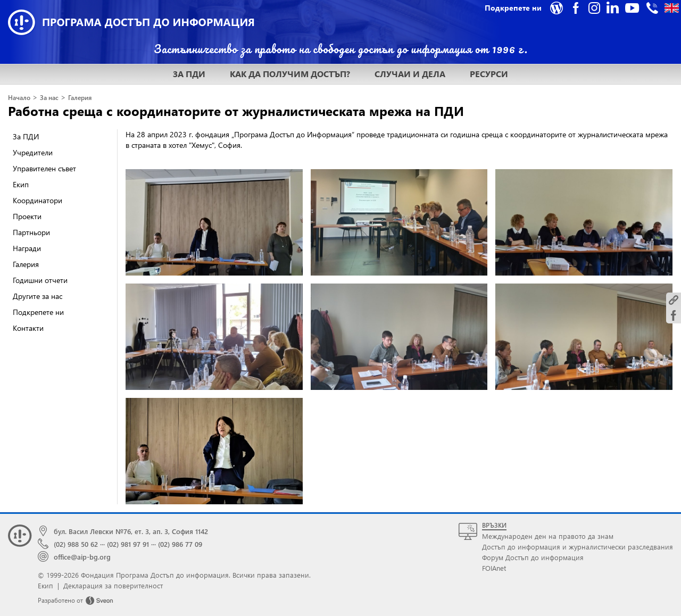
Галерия (80, 98)
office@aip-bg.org (82, 557)
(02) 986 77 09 (180, 544)
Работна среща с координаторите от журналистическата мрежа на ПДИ (236, 111)
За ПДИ (26, 136)
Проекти (27, 216)
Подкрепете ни (38, 312)
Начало (19, 98)
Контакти (28, 328)
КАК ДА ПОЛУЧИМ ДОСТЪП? (290, 74)
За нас (49, 98)
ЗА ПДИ (189, 74)
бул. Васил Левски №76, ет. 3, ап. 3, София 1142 (131, 531)
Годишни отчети (40, 280)
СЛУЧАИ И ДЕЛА (410, 74)
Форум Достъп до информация (533, 557)
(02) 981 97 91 (128, 544)
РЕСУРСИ (489, 74)
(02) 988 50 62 (76, 544)
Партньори (31, 232)
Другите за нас (38, 296)
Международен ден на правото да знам (548, 536)
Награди (27, 248)
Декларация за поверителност (113, 585)
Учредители (33, 152)
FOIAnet (494, 568)
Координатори (38, 200)
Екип (21, 184)
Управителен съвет (44, 168)
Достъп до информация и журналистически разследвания (578, 547)
